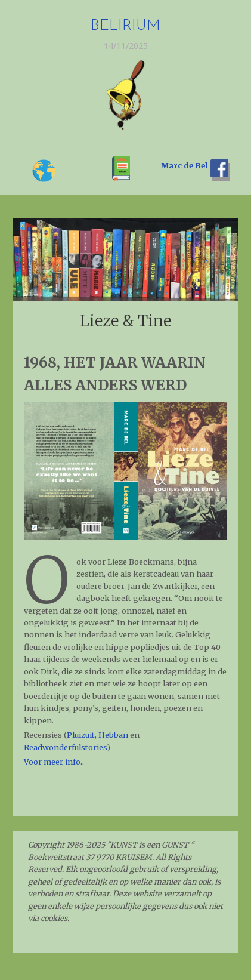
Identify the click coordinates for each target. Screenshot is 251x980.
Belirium (125, 26)
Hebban (113, 735)
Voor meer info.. (54, 762)
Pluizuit (81, 735)
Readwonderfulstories (65, 747)
